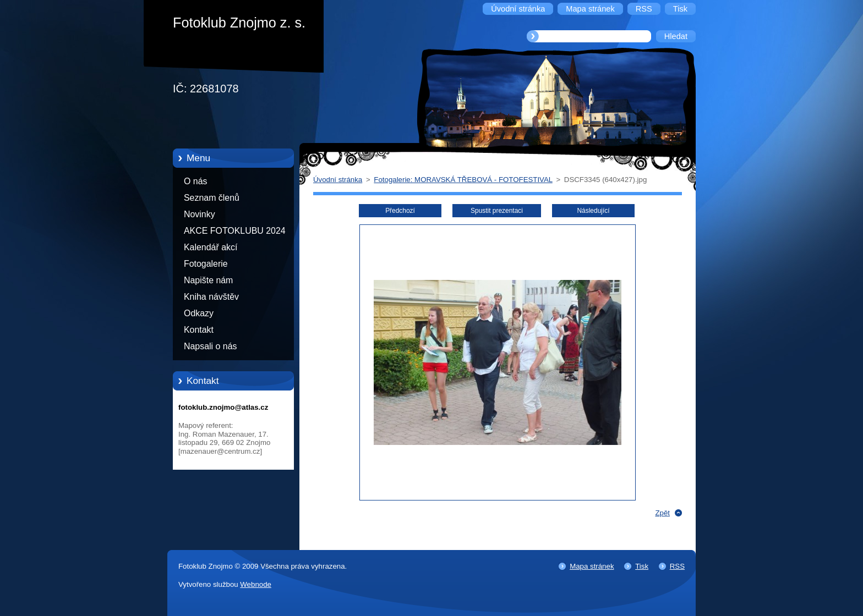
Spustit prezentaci (497, 211)
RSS (677, 566)
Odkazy (199, 313)
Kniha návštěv (211, 297)
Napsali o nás (210, 346)
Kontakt (199, 330)
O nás (195, 181)
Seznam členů (212, 198)
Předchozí (400, 211)
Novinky (200, 214)
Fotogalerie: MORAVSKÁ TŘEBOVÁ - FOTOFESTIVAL (463, 180)
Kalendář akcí (211, 247)
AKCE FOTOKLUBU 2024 (235, 231)
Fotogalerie (206, 264)
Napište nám (208, 280)
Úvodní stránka (338, 180)
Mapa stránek (592, 566)
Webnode (256, 584)
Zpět (662, 513)
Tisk (642, 566)
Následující (593, 211)
